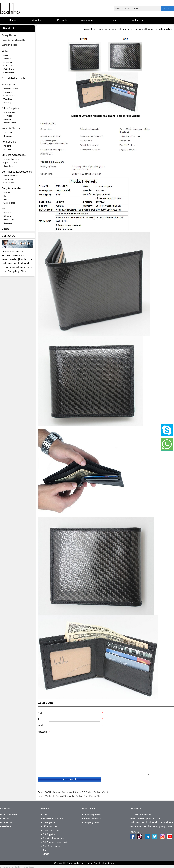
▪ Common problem (92, 815)
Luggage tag (9, 92)
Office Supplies (10, 108)
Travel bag (8, 99)
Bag (4, 209)
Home (101, 29)
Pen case (7, 119)
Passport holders (11, 89)
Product (110, 29)
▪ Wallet (45, 815)
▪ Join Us (4, 818)
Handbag (7, 103)
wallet (6, 55)
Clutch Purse (9, 69)
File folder (8, 116)
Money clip (8, 59)
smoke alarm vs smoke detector (23, 867)
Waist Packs (9, 220)
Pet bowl (7, 146)
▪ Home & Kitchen (50, 830)
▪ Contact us (6, 822)
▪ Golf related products (52, 818)
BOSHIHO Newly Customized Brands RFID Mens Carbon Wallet (76, 792)
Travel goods (9, 85)
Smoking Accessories (14, 155)
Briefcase (7, 216)
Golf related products (13, 78)
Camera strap (9, 183)
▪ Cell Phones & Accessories (55, 842)
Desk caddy (8, 136)
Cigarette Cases (10, 163)
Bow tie (7, 193)
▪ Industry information (93, 818)
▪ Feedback (6, 826)
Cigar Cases (9, 166)
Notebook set (9, 112)
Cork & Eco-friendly (13, 40)
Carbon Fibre (9, 45)
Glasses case (9, 203)
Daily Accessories (11, 188)
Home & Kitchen (11, 128)
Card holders (9, 62)
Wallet (5, 51)
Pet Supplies (9, 142)
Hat (5, 196)
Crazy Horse (9, 35)
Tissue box (8, 133)
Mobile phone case (11, 176)
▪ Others (45, 854)
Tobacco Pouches (11, 159)
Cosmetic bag (9, 96)
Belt (5, 199)
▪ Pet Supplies (48, 834)
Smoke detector (6, 867)
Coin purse (8, 66)
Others (5, 229)
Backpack (8, 223)
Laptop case (9, 179)
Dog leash (8, 149)
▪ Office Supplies (49, 826)
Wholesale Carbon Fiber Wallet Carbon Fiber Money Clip (73, 796)
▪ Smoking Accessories (52, 838)
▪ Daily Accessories (51, 846)
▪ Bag (44, 850)
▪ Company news (91, 822)
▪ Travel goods (48, 822)
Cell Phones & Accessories (17, 172)
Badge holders (10, 123)
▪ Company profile (9, 815)
